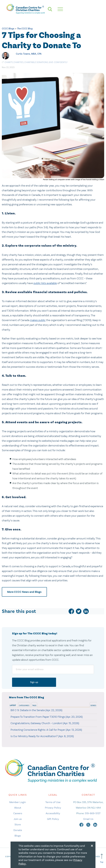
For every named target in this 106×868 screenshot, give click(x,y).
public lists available (45, 283)
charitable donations (36, 62)
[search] (50, 9)
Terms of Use (53, 802)
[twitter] (79, 611)
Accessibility (53, 813)
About (18, 808)
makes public (38, 320)
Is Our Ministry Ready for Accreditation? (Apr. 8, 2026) (42, 736)
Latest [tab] (13, 705)
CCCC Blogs (8, 29)
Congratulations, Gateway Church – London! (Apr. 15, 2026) (45, 723)
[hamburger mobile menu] (60, 9)
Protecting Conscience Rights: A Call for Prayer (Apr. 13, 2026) (46, 730)
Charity (9, 62)
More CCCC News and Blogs (24, 592)
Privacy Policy (53, 808)
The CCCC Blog (25, 29)
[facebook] (71, 611)
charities (18, 62)
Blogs (18, 836)
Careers (18, 813)
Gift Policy (53, 819)
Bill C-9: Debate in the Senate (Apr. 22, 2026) (36, 710)
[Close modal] (92, 845)
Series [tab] (93, 705)
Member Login (18, 802)
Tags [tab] (34, 705)
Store (18, 824)
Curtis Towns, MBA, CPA (29, 54)
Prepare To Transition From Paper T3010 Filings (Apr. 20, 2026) (47, 717)
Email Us (88, 819)
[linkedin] (86, 611)
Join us (18, 819)
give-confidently (58, 62)
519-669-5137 (93, 813)
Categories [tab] (24, 705)
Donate (18, 830)
